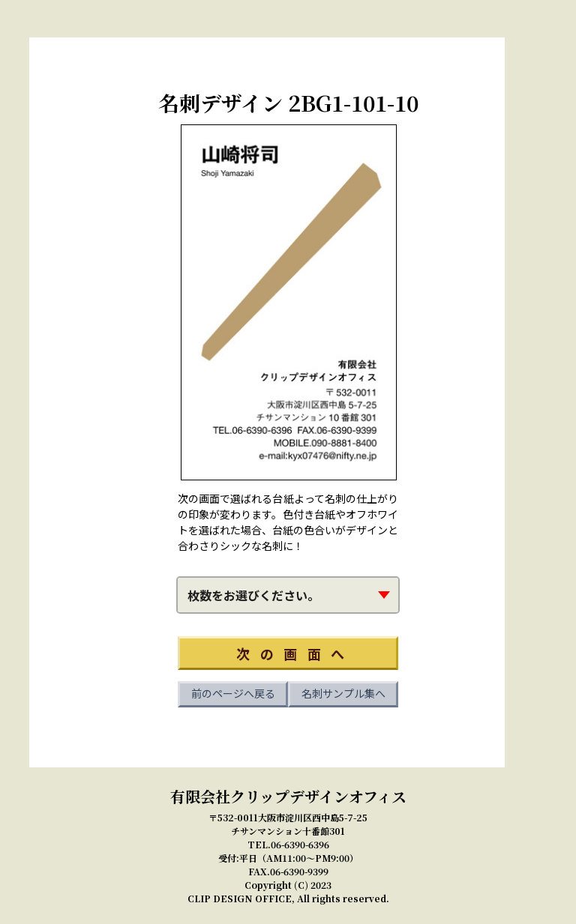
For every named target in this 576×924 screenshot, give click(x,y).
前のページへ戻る (233, 693)
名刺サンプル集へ (343, 693)
